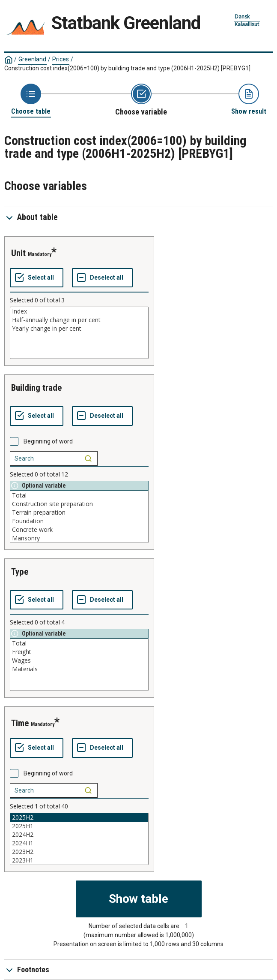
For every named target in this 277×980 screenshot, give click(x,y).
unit (18, 253)
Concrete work (79, 530)
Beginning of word (48, 441)
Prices (61, 59)
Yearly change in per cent (79, 329)
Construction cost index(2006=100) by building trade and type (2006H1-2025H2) (127, 68)
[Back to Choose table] (31, 100)
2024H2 (79, 835)
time (20, 723)
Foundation (79, 521)
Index (79, 311)
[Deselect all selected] (102, 278)
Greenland (32, 59)
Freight (79, 652)
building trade (36, 388)
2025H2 (79, 817)
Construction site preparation (79, 504)
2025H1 (79, 826)
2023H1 (79, 860)
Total (79, 495)
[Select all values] (37, 278)
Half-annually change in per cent (79, 320)
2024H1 (79, 843)
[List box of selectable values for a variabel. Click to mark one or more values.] (79, 333)
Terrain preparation (79, 513)
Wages (79, 660)
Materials (79, 669)
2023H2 (79, 852)
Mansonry (79, 538)
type (20, 572)
